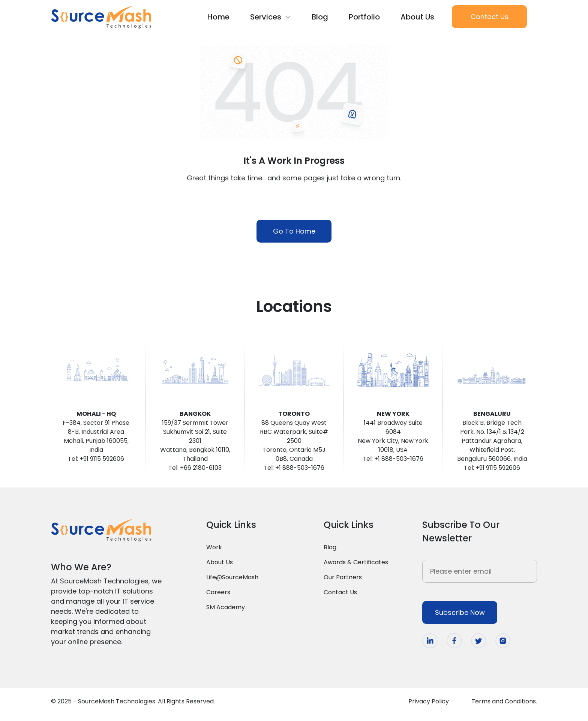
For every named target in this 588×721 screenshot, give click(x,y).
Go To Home (294, 231)
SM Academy (226, 607)
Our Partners (343, 577)
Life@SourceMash (232, 577)
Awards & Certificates (356, 562)
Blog (320, 17)
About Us (417, 17)
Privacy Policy (429, 701)
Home (218, 17)
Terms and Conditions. (504, 701)
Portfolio (364, 17)
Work (214, 547)
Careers (218, 592)
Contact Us (490, 17)
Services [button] (271, 17)
